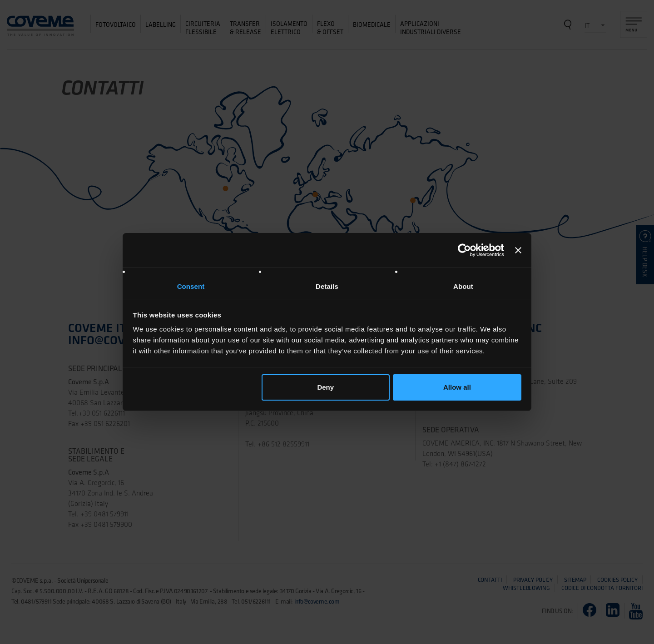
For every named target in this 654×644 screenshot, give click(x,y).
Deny (325, 387)
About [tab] (463, 286)
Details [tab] (327, 286)
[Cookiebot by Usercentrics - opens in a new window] (464, 250)
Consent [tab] (191, 286)
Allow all (457, 387)
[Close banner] (518, 250)
